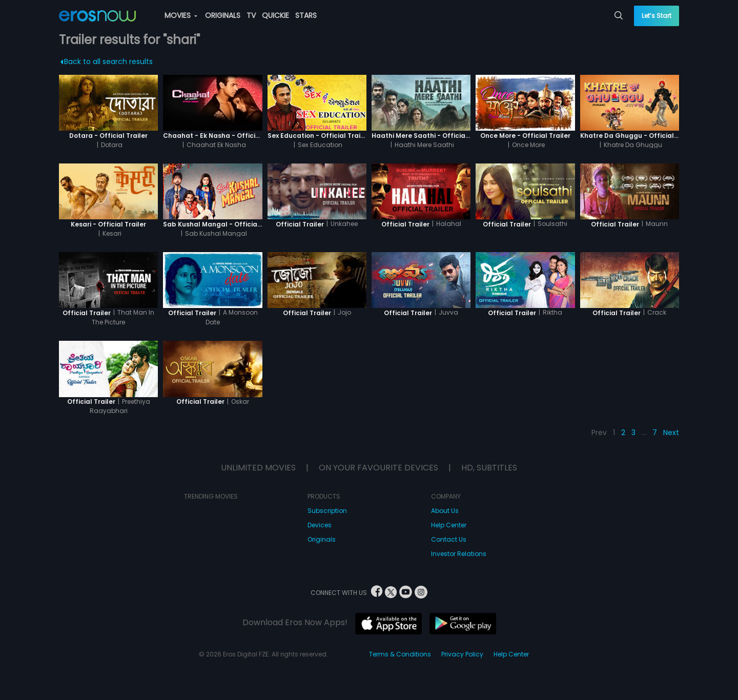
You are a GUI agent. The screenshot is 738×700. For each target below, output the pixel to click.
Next (671, 433)
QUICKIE (275, 15)
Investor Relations (459, 554)
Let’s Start (657, 16)
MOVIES (181, 15)
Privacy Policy (462, 654)
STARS (306, 15)
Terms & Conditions (400, 654)
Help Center (449, 525)
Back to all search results (107, 61)
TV (251, 15)
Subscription (327, 511)
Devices (320, 525)
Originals (322, 539)
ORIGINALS (223, 15)
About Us (445, 511)
